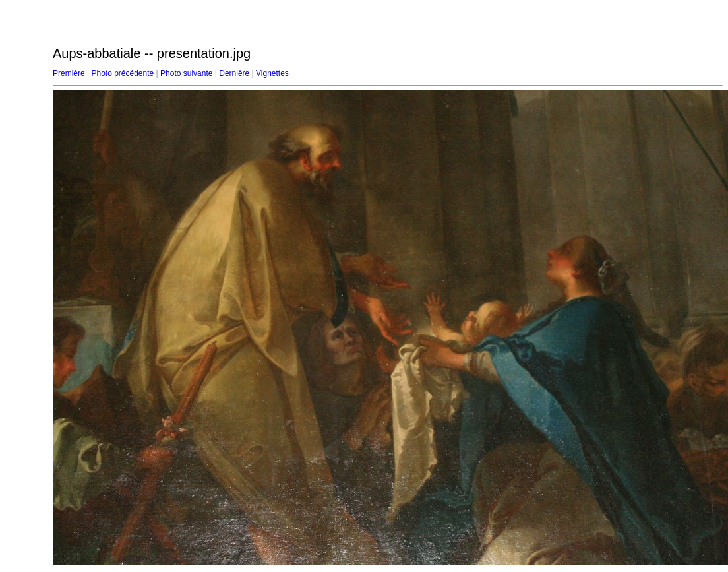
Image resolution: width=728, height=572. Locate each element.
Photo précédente (122, 73)
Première (69, 73)
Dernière (234, 73)
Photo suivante (186, 73)
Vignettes (272, 73)
